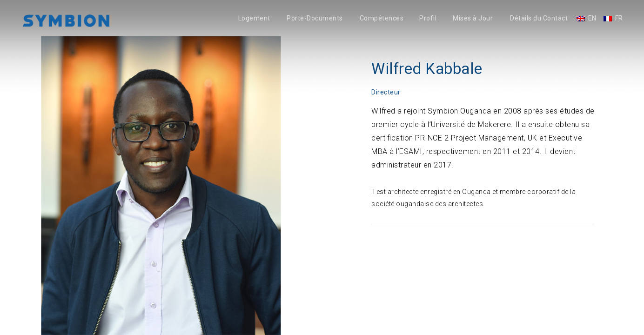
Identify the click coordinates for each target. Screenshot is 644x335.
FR (619, 18)
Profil (428, 18)
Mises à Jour (473, 18)
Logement (254, 18)
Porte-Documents (315, 18)
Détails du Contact (539, 18)
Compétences (382, 18)
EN (592, 18)
